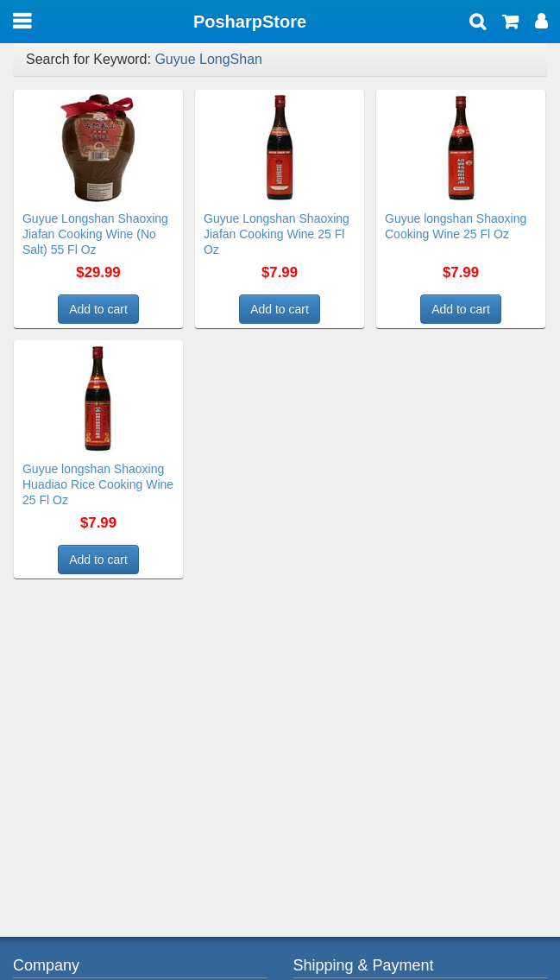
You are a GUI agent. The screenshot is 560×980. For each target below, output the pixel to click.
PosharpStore (250, 22)
